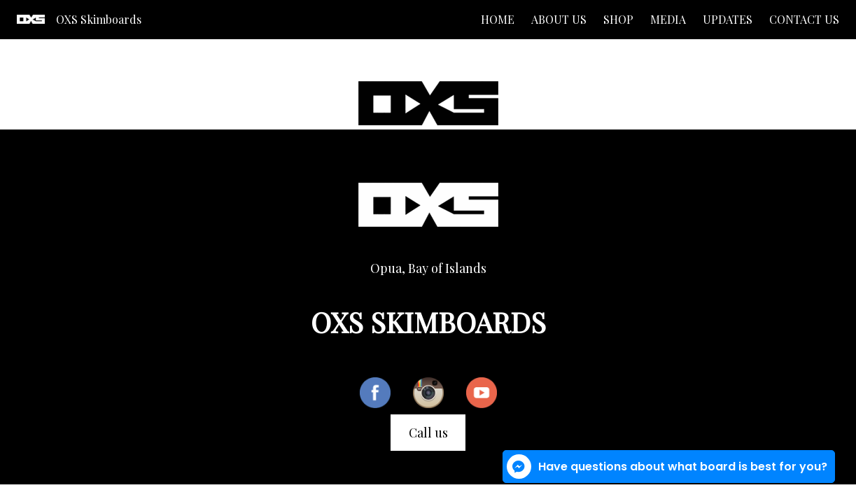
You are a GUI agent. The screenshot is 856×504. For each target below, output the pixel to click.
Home (498, 19)
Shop (618, 19)
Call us (428, 433)
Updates (728, 19)
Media (668, 19)
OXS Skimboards (99, 19)
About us (559, 19)
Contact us (804, 19)
